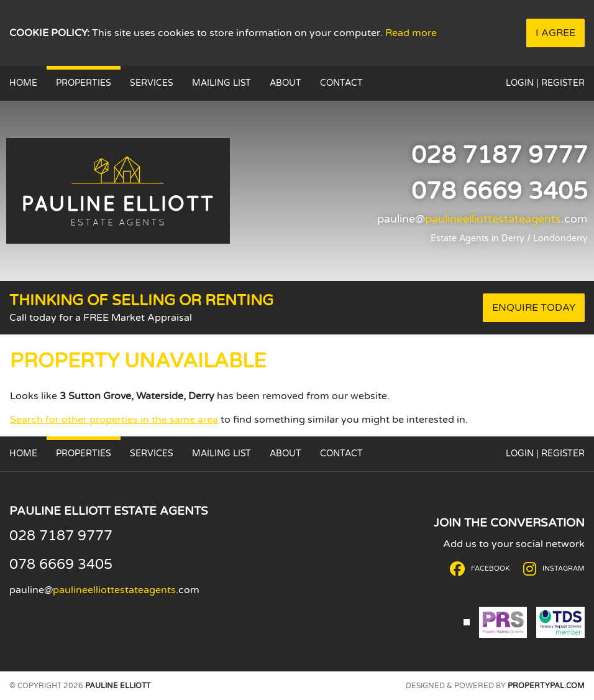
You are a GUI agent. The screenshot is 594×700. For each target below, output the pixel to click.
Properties (84, 83)
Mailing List (222, 83)
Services (152, 83)
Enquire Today (534, 308)
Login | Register (545, 83)
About (286, 83)
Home (23, 83)
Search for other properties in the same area (114, 420)
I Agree (555, 33)
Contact (341, 83)
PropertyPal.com (546, 686)
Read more (411, 33)
